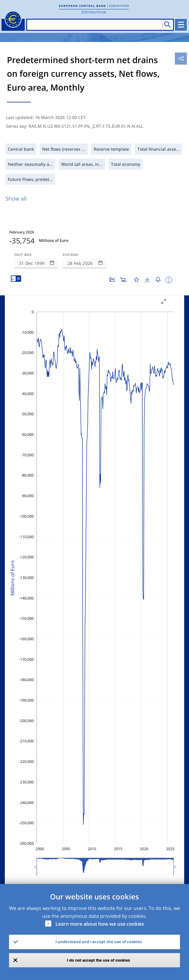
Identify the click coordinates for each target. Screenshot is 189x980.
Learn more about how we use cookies (100, 924)
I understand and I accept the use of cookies (99, 942)
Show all (16, 198)
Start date (23, 255)
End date (71, 255)
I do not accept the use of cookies (99, 960)
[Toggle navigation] (181, 25)
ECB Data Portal (94, 12)
